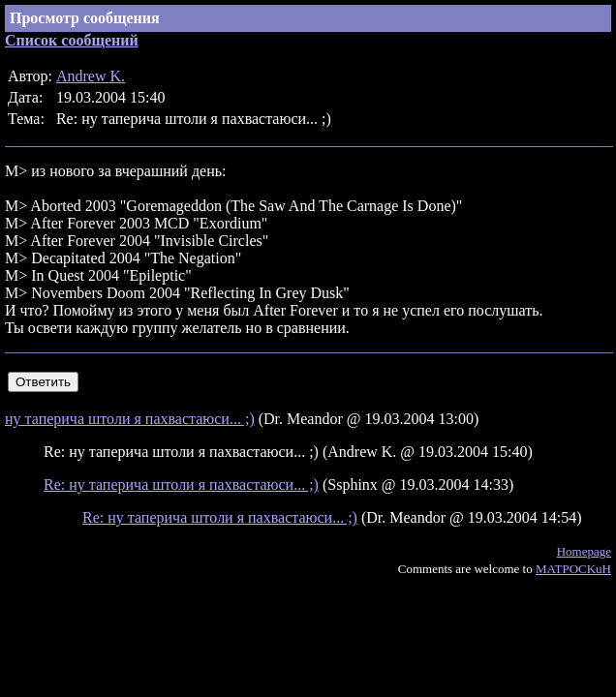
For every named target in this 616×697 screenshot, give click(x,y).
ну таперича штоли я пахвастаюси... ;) (130, 419)
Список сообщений (72, 40)
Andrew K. (91, 76)
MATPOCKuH (573, 569)
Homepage (584, 551)
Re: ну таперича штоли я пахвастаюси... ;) (181, 485)
